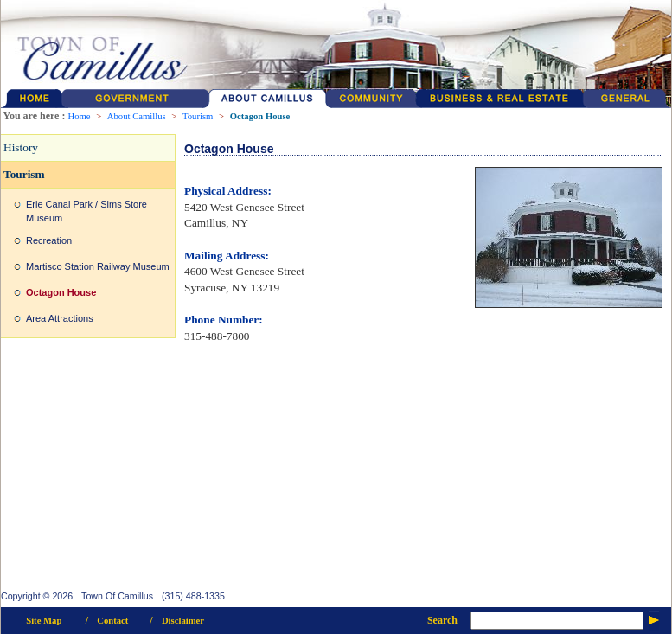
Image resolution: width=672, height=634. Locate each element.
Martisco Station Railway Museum (98, 266)
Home (79, 116)
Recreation (49, 240)
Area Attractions (60, 318)
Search (442, 620)
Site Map (44, 621)
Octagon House (260, 116)
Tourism (198, 116)
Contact (112, 621)
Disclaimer (183, 621)
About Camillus (137, 116)
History (21, 147)
